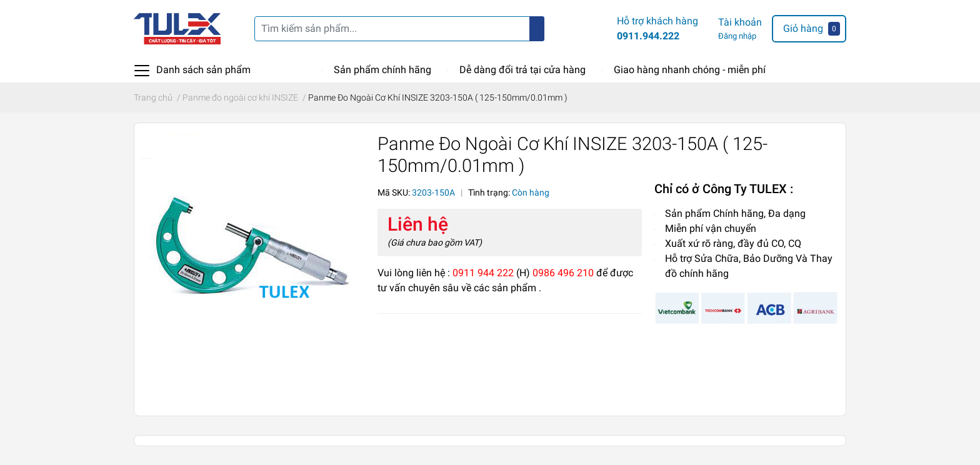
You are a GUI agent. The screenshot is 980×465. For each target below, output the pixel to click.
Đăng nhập (737, 36)
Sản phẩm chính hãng (382, 70)
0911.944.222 (648, 36)
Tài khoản (740, 22)
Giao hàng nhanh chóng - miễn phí (690, 70)
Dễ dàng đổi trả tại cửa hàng (522, 70)
